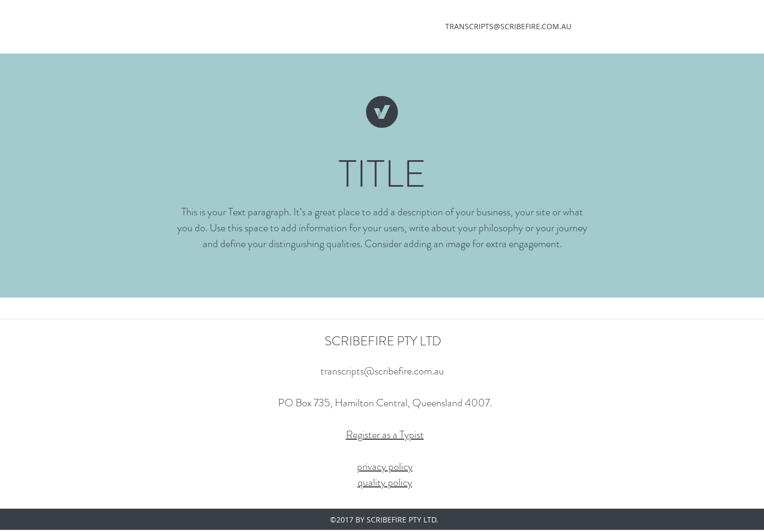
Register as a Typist (385, 435)
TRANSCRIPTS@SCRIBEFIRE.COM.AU (508, 26)
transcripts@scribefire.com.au (382, 371)
